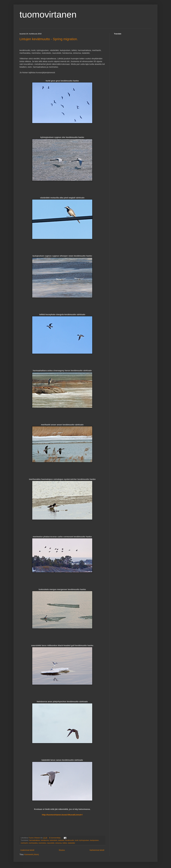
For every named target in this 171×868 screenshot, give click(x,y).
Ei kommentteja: (55, 838)
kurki (77, 840)
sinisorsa (58, 843)
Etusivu (62, 850)
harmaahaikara (34, 840)
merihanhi (24, 843)
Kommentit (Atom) (32, 855)
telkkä (65, 843)
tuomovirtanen (48, 14)
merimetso (42, 843)
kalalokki (61, 840)
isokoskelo (53, 840)
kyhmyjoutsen (84, 840)
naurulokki (51, 843)
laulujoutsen (94, 840)
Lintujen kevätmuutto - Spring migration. (49, 39)
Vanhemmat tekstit (97, 850)
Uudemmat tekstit (27, 850)
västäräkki (71, 843)
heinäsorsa (45, 840)
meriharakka (33, 843)
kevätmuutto (70, 840)
